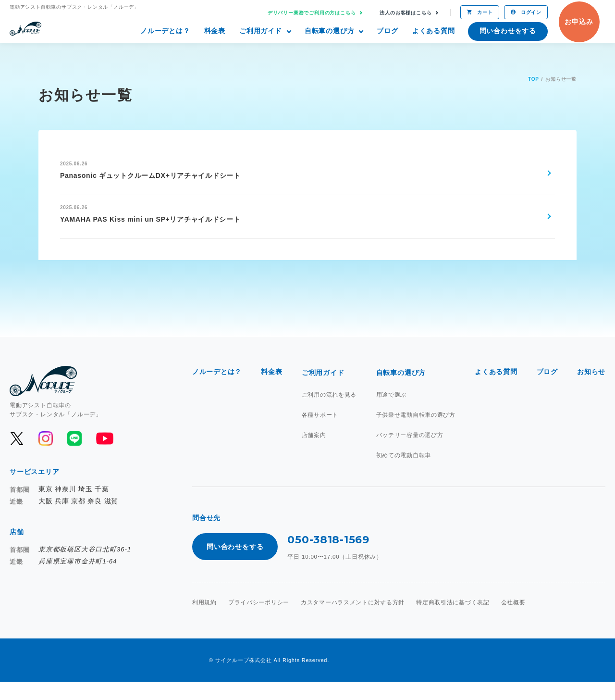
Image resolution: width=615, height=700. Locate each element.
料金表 (215, 31)
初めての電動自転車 (403, 472)
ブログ (387, 31)
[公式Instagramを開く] (46, 455)
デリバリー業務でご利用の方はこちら (312, 13)
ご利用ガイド (261, 31)
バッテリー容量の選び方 (410, 451)
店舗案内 (314, 451)
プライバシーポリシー (259, 621)
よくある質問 (434, 31)
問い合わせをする (508, 31)
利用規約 (204, 621)
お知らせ (591, 389)
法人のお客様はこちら (406, 13)
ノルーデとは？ (165, 31)
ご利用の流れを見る (329, 411)
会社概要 (515, 621)
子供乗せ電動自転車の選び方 (416, 431)
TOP (534, 79)
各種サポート (320, 431)
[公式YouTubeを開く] (104, 455)
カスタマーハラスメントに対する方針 (354, 621)
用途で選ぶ (391, 411)
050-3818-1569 (328, 557)
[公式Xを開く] (17, 455)
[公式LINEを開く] (74, 455)
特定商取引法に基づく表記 (455, 621)
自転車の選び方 (330, 31)
